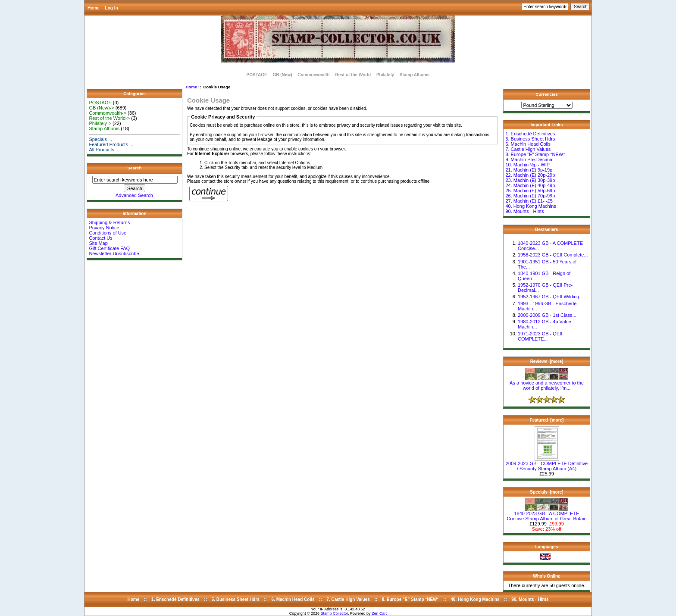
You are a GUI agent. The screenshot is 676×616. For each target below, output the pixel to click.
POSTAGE (257, 75)
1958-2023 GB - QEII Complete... (553, 255)
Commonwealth (313, 75)
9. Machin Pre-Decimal (529, 159)
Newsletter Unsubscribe (114, 253)
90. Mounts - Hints (524, 211)
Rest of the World (353, 75)
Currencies (547, 94)
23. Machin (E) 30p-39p (530, 180)
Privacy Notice (104, 228)
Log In (112, 8)
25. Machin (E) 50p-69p (530, 191)
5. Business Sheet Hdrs (530, 139)
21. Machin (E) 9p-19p (529, 170)
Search (135, 168)
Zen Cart (379, 613)
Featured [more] (547, 420)
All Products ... (104, 150)
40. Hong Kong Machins (530, 206)
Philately (385, 75)
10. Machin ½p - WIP (527, 165)
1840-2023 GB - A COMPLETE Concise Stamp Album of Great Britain (546, 514)
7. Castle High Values (528, 149)
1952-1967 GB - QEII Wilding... (551, 297)
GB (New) (282, 75)
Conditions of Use (108, 233)
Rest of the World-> (109, 118)
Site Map (98, 243)
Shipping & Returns (109, 222)
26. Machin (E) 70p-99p (530, 196)
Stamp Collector (335, 613)
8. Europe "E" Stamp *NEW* (535, 154)
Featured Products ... (111, 144)
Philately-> (100, 123)
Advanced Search (134, 195)
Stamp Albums (415, 75)
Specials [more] (546, 492)
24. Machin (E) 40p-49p (530, 185)
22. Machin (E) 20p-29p (530, 175)
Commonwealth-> (108, 113)
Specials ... (100, 139)
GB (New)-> (101, 108)
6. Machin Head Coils (528, 144)
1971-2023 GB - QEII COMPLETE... (540, 336)
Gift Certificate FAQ (109, 248)
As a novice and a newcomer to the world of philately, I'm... (547, 383)
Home (94, 8)
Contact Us (100, 238)
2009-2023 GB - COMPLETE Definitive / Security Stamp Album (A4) (547, 464)
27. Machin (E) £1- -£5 (529, 201)
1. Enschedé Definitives (530, 134)
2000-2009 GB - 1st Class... (547, 315)
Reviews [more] (547, 361)
